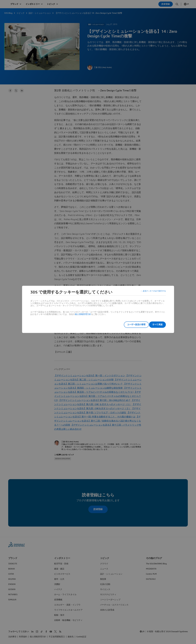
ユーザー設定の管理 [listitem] (132, 325)
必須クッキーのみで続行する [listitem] (153, 292)
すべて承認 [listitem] (157, 325)
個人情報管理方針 (83, 314)
